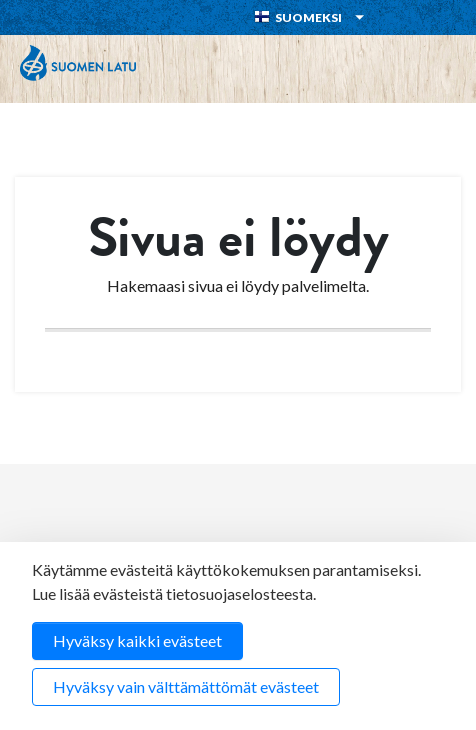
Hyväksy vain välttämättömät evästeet (186, 686)
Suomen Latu (78, 63)
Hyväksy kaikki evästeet (137, 640)
